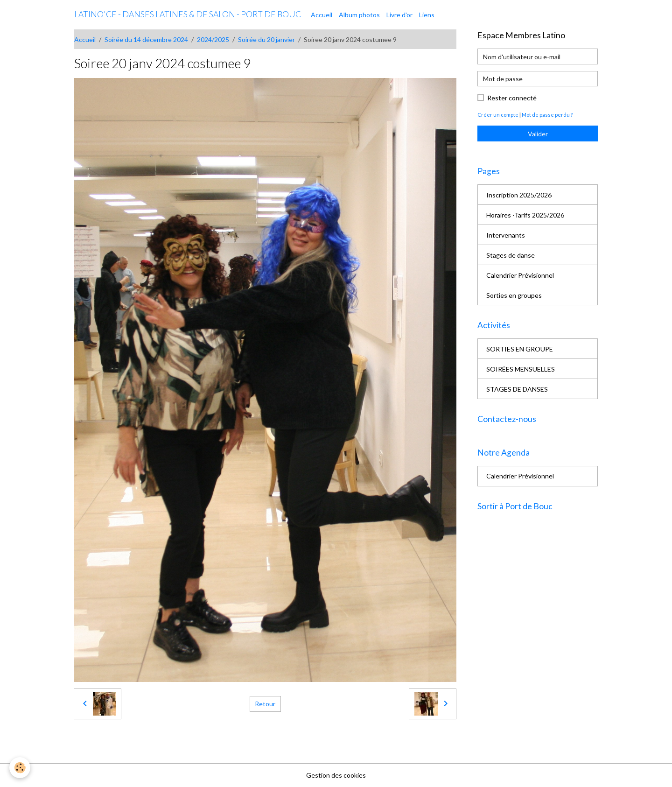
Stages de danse (511, 255)
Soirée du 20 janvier (266, 39)
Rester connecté (512, 98)
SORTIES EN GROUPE (520, 349)
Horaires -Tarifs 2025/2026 (525, 215)
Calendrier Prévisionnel (520, 275)
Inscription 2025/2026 (519, 195)
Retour (265, 704)
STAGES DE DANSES (517, 389)
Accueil (322, 15)
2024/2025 (213, 39)
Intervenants (506, 235)
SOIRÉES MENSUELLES (521, 369)
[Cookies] (20, 768)
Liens (427, 15)
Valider (538, 134)
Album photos (359, 15)
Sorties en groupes (514, 295)
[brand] (188, 14)
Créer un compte (498, 115)
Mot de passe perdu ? (547, 115)
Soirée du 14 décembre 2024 (146, 39)
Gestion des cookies (336, 775)
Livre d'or (399, 15)
